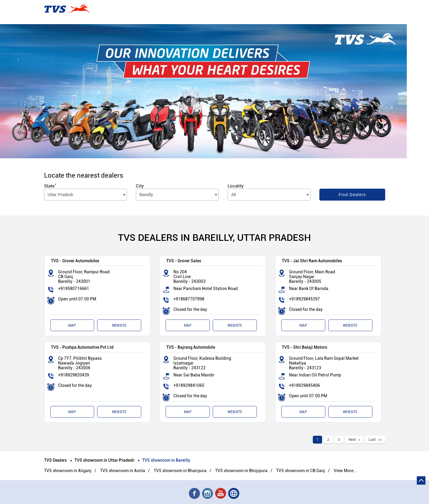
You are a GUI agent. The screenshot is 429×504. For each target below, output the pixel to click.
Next (352, 440)
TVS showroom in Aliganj (68, 471)
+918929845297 (304, 299)
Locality (236, 186)
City (140, 186)
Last (372, 440)
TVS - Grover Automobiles (75, 261)
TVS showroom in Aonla (123, 471)
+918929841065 (189, 385)
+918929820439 (74, 375)
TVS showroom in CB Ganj (301, 471)
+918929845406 (304, 385)
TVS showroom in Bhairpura (180, 471)
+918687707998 (189, 299)
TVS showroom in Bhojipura (241, 471)
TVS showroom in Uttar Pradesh (104, 460)
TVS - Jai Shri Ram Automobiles (312, 261)
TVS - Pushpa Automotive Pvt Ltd (82, 347)
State (50, 186)
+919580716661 (74, 289)
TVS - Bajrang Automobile (191, 347)
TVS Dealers (56, 460)
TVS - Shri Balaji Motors (304, 347)
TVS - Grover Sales (184, 261)
